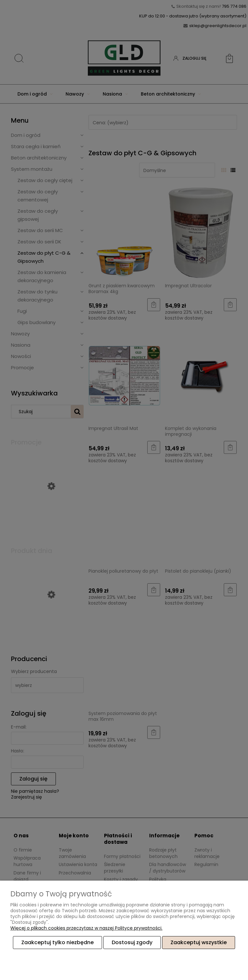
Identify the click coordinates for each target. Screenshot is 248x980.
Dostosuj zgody (132, 942)
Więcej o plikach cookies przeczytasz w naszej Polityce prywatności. (86, 928)
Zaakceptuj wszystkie (199, 942)
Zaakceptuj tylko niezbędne (57, 942)
